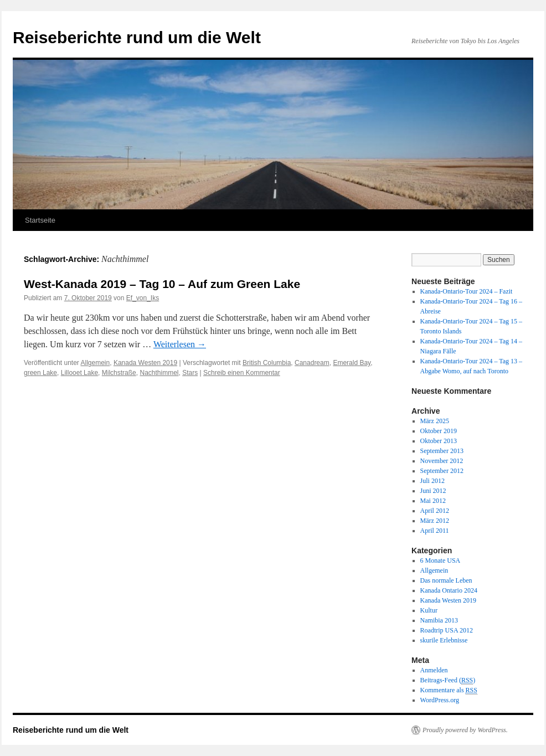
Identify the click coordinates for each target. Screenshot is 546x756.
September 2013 (442, 451)
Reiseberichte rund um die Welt (137, 37)
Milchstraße (119, 373)
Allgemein (96, 363)
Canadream (312, 363)
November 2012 (442, 461)
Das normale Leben (446, 580)
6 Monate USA (441, 560)
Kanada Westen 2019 (145, 363)
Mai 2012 (433, 501)
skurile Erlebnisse (444, 640)
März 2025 (435, 421)
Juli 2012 (432, 481)
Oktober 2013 (439, 441)
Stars (190, 373)
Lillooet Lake (79, 373)
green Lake (40, 373)
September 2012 (442, 471)
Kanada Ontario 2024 (449, 590)
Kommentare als (449, 690)
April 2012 (435, 511)
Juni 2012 (433, 491)
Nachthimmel (159, 373)
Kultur (429, 610)
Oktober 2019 (439, 431)
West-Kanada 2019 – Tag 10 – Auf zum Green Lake (162, 284)
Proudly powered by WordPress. (465, 730)
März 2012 (435, 521)
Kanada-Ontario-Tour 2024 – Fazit (467, 291)
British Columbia (267, 363)
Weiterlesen (180, 344)
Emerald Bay (352, 363)
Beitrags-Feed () (448, 680)
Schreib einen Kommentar (242, 373)
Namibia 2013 (439, 620)
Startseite (40, 220)
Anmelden (434, 670)
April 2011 (435, 531)
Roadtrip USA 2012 (447, 630)
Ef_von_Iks (143, 298)
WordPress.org (440, 700)
